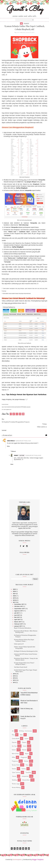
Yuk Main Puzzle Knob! (21, 673)
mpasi (27, 759)
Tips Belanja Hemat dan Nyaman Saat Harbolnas (26, 398)
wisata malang (16, 793)
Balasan (14, 455)
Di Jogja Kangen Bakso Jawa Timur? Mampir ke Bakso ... (24, 669)
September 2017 (20, 614)
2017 (14, 608)
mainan (24, 755)
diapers (24, 748)
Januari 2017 (18, 632)
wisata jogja (16, 789)
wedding (14, 786)
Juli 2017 (17, 618)
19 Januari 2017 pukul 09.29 (29, 460)
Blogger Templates (38, 865)
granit (19, 459)
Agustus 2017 (19, 616)
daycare (14, 748)
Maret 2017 (18, 627)
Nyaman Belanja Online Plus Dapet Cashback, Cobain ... (24, 646)
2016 (14, 679)
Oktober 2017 (19, 612)
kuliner (14, 755)
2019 (14, 603)
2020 (14, 601)
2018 (14, 606)
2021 (14, 599)
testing (24, 774)
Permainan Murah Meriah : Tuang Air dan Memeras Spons (26, 665)
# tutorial (26, 26)
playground (24, 763)
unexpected (25, 782)
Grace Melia (14, 445)
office (13, 763)
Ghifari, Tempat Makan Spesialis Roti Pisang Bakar (25, 653)
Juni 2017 (17, 621)
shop (27, 770)
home (25, 752)
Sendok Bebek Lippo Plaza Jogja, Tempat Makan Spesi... (26, 676)
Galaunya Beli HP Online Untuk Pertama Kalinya (26, 660)
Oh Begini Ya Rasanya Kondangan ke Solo (26, 657)
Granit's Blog (25, 11)
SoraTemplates (17, 865)
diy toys (14, 752)
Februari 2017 (19, 629)
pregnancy (15, 767)
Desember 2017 (20, 610)
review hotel (16, 770)
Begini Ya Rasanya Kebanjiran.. (23, 633)
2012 (14, 688)
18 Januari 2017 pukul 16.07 (26, 445)
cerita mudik (16, 744)
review (26, 767)
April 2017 (18, 625)
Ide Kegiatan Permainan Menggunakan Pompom (25, 641)
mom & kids (15, 759)
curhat (27, 744)
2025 (14, 595)
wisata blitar (26, 786)
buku (21, 740)
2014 (14, 684)
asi (13, 737)
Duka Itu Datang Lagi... (27, 714)
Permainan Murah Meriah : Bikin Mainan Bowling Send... (26, 637)
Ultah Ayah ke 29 (19, 649)
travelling (28, 778)
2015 (14, 681)
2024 (14, 597)
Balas (12, 450)
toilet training (16, 778)
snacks (14, 774)
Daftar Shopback (22, 192)
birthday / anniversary (26, 737)
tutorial (14, 782)
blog (13, 740)
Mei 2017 (17, 623)
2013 (14, 686)
